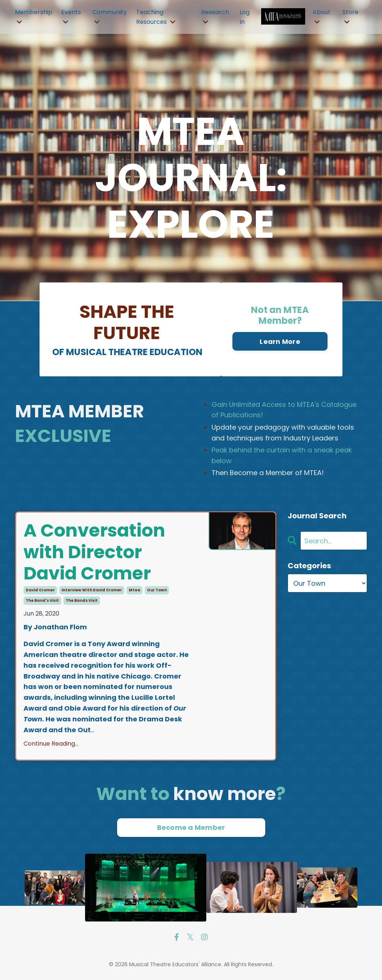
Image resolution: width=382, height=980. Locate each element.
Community (110, 16)
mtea (134, 590)
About (322, 16)
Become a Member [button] (191, 827)
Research (215, 16)
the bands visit (82, 600)
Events (71, 16)
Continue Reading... (51, 744)
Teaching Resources (156, 17)
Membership (34, 16)
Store (350, 16)
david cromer (40, 590)
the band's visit (42, 600)
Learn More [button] (280, 342)
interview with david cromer (92, 590)
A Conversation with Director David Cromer (94, 552)
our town (157, 590)
